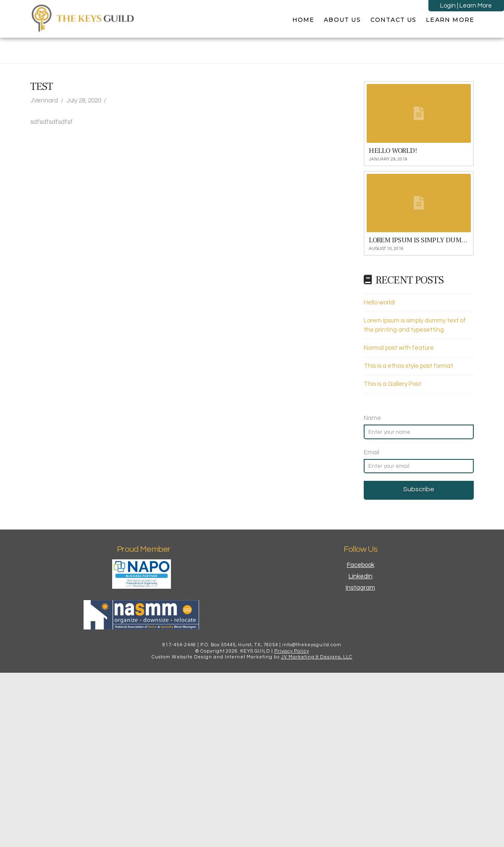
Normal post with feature (399, 348)
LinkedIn (361, 576)
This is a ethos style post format (408, 366)
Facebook (361, 565)
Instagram (360, 588)
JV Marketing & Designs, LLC (317, 657)
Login (448, 6)
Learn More (476, 6)
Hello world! (379, 303)
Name (372, 418)
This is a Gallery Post (392, 384)
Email (371, 452)
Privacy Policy (292, 651)
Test (42, 87)
